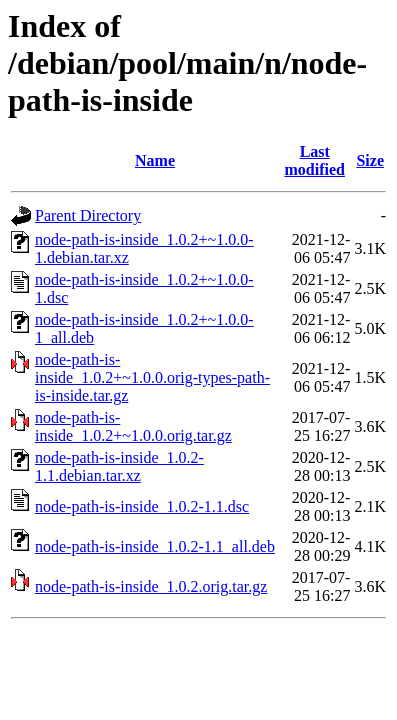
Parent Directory (88, 215)
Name (155, 160)
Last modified (315, 160)
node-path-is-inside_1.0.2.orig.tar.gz (151, 586)
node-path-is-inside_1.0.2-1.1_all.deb (155, 546)
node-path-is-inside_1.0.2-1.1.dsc (142, 506)
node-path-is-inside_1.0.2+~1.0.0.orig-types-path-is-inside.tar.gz (152, 377)
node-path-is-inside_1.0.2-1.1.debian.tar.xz (119, 466)
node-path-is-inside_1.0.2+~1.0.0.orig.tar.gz (133, 426)
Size (370, 160)
